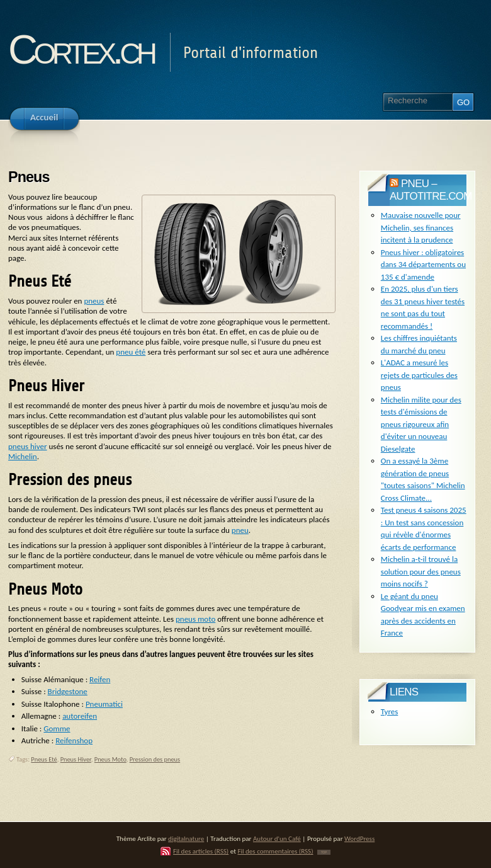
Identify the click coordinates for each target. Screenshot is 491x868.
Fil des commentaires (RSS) (275, 851)
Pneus (29, 177)
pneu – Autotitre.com (431, 190)
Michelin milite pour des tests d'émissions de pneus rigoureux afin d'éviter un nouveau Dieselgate (421, 424)
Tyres (390, 711)
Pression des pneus (155, 759)
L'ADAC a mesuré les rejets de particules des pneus (419, 375)
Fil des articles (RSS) (201, 851)
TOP (324, 852)
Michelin (23, 456)
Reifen (100, 679)
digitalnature (186, 838)
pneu (240, 530)
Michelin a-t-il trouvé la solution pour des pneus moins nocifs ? (421, 571)
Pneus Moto (110, 759)
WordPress (359, 838)
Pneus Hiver (76, 759)
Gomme (57, 728)
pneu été (131, 352)
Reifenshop (74, 740)
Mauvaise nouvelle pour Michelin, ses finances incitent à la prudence (421, 227)
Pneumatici (104, 704)
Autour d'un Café (277, 838)
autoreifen (80, 716)
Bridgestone (68, 691)
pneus (94, 301)
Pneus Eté (44, 759)
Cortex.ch (81, 49)
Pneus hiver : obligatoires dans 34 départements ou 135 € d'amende (423, 265)
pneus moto (195, 619)
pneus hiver (28, 446)
